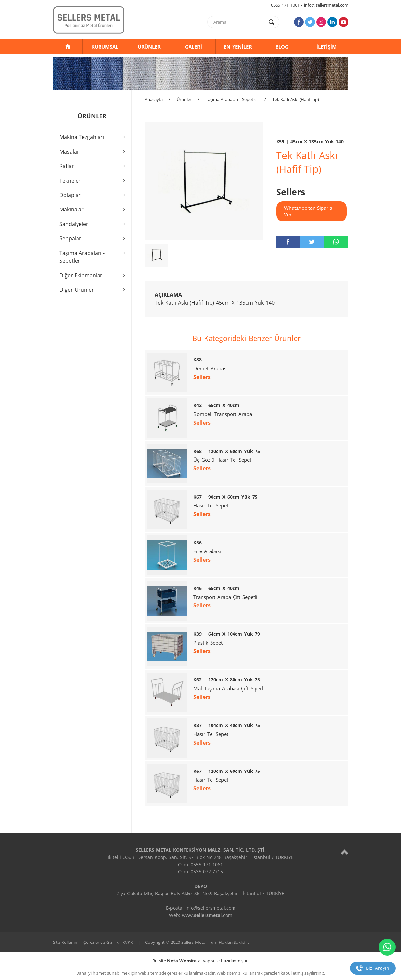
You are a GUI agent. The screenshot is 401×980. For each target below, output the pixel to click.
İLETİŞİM (326, 47)
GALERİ (193, 47)
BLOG (282, 47)
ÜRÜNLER (149, 47)
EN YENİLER (238, 47)
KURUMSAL (105, 47)
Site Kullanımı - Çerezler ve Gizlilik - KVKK (93, 942)
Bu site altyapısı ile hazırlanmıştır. (200, 961)
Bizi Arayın (378, 968)
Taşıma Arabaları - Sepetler (232, 99)
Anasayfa (154, 99)
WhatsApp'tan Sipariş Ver (308, 211)
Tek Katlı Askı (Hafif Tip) (296, 99)
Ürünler (184, 99)
